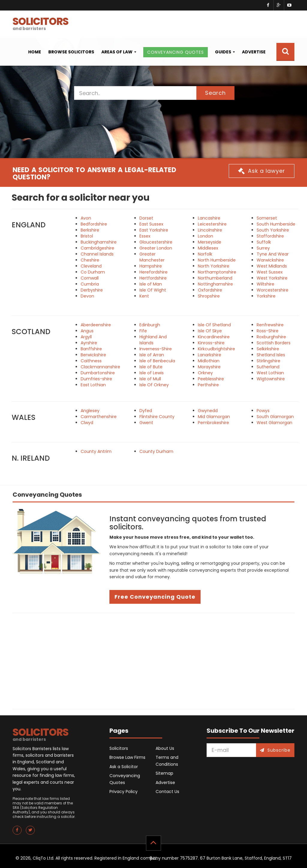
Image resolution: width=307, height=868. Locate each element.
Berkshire (90, 230)
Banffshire (91, 349)
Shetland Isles (271, 355)
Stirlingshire (268, 361)
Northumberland (215, 278)
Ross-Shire (268, 331)
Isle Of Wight (153, 290)
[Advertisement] (153, 661)
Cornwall (90, 278)
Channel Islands (97, 254)
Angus (87, 331)
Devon (87, 296)
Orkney (205, 373)
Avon (86, 218)
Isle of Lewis (152, 373)
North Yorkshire (214, 266)
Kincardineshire (214, 337)
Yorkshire (266, 296)
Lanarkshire (210, 355)
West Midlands (272, 266)
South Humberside (276, 224)
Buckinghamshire (99, 242)
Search (215, 93)
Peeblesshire (211, 379)
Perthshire (208, 385)
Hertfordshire (153, 278)
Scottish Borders (274, 343)
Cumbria (90, 284)
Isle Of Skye (210, 331)
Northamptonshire (217, 272)
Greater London (156, 248)
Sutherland (268, 367)
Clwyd (87, 423)
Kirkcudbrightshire (216, 349)
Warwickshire (270, 260)
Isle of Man (151, 284)
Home (35, 52)
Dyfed (146, 411)
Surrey (263, 248)
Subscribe (275, 750)
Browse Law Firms (127, 757)
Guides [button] (223, 52)
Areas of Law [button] (117, 52)
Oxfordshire (210, 290)
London (206, 236)
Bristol (87, 236)
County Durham (156, 451)
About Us (165, 748)
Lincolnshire (210, 230)
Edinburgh (150, 325)
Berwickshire (93, 355)
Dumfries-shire (96, 379)
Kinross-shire (211, 343)
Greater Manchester (152, 257)
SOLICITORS (40, 23)
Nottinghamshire (215, 284)
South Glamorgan (275, 417)
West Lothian (270, 373)
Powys (263, 411)
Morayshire (209, 367)
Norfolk (205, 254)
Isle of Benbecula (157, 361)
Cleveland (91, 266)
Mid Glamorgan (214, 417)
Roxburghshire (271, 337)
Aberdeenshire (96, 325)
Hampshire (151, 266)
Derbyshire (92, 290)
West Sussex (270, 272)
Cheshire (90, 260)
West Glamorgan (274, 423)
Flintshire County (157, 417)
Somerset (267, 218)
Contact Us (167, 792)
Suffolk (264, 242)
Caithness (91, 361)
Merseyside (210, 242)
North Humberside (217, 260)
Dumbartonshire (98, 373)
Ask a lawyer (262, 171)
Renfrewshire (270, 325)
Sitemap (164, 773)
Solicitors (119, 748)
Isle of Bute (151, 367)
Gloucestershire (156, 242)
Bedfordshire (94, 224)
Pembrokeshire (213, 423)
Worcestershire (273, 290)
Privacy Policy (124, 792)
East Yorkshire (154, 230)
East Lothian (93, 385)
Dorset (146, 218)
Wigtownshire (271, 379)
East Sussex (151, 224)
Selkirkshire (268, 349)
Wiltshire (265, 284)
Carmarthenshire (99, 417)
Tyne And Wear (273, 254)
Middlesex (208, 248)
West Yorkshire (272, 278)
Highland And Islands (153, 340)
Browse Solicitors (71, 52)
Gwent (146, 423)
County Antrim (96, 451)
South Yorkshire (273, 230)
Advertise (254, 52)
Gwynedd (208, 411)
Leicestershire (212, 224)
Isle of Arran (152, 355)
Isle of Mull (150, 379)
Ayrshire (89, 343)
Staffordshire (270, 236)
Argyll (86, 337)
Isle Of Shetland (214, 325)
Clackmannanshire (100, 367)
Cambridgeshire (97, 248)
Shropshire (209, 296)
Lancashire (209, 218)
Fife (143, 331)
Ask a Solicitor (124, 767)
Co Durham (93, 272)
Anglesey (90, 411)
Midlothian (209, 361)
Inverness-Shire (156, 349)
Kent (144, 296)
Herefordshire (153, 272)
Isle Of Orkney (154, 385)
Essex (145, 236)
